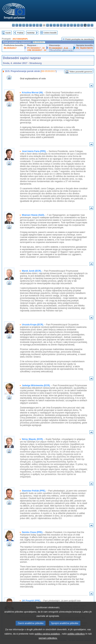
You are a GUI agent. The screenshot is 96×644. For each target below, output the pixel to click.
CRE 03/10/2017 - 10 (37, 50)
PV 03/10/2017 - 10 (36, 48)
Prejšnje (20, 33)
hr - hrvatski (48, 25)
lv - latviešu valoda (54, 25)
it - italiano (51, 25)
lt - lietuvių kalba (58, 25)
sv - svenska (92, 25)
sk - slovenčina (82, 25)
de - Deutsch (27, 25)
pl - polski (71, 25)
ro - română (78, 25)
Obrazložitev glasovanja (61, 50)
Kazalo (8, 33)
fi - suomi (89, 25)
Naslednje (31, 33)
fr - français (41, 25)
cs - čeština (20, 25)
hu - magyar (61, 25)
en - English (37, 25)
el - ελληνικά (34, 25)
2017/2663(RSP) (20, 39)
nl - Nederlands (68, 25)
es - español (17, 25)
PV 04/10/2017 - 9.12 (59, 48)
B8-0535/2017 (10, 48)
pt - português (75, 25)
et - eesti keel (30, 25)
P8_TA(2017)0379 (84, 48)
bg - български (13, 25)
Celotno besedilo (50, 33)
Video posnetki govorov (81, 72)
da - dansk (24, 25)
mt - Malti (65, 25)
